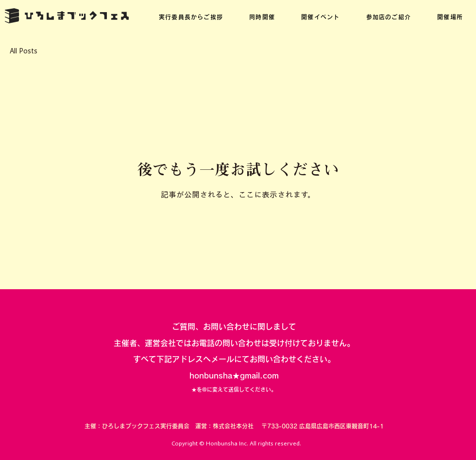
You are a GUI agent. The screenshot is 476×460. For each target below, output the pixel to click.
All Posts (24, 51)
